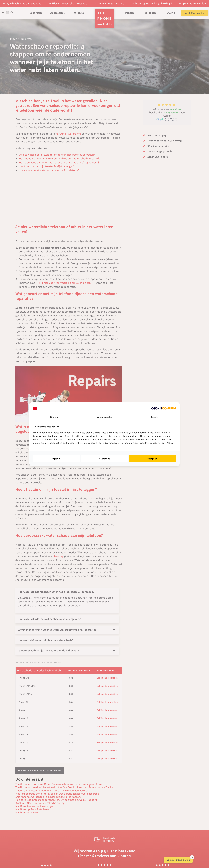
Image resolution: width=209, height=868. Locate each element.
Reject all (56, 459)
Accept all (153, 459)
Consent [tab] (54, 417)
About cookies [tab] (105, 417)
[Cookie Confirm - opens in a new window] (163, 408)
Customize (104, 459)
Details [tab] (155, 417)
